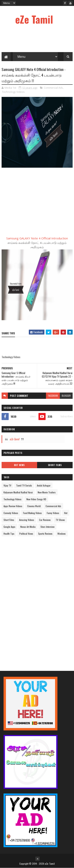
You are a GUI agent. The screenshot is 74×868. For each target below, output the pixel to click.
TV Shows (60, 520)
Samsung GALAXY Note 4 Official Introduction (37, 238)
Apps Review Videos (13, 506)
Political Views (26, 534)
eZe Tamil (34, 19)
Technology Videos (13, 92)
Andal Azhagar (44, 485)
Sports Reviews (45, 534)
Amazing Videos (27, 520)
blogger (66, 396)
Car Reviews (45, 520)
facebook (53, 396)
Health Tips (9, 534)
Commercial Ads (53, 88)
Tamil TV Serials (24, 485)
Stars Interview (47, 527)
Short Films (55, 465)
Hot (66, 513)
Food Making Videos (32, 513)
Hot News (19, 465)
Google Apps (9, 527)
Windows (62, 534)
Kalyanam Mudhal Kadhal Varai (18, 492)
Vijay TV (7, 485)
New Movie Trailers (47, 492)
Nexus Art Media (28, 527)
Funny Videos (53, 513)
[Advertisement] (31, 600)
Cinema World (34, 506)
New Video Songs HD (36, 499)
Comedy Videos (11, 513)
